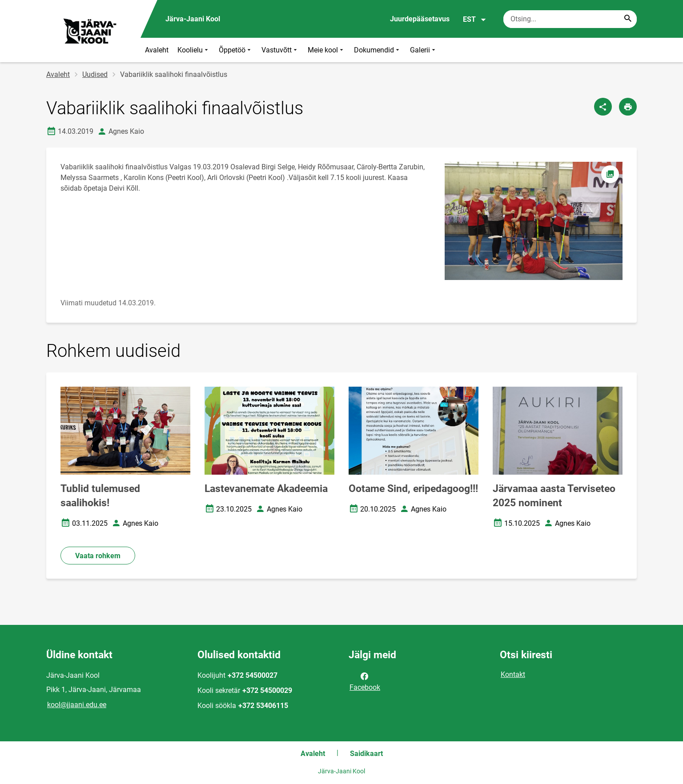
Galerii (424, 50)
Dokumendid (378, 50)
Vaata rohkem (98, 556)
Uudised (95, 74)
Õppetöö (236, 50)
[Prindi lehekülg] (628, 107)
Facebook (365, 681)
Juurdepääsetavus (420, 19)
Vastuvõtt (280, 50)
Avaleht (157, 50)
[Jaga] (603, 107)
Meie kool (326, 50)
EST (475, 20)
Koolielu (194, 50)
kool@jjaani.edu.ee (77, 705)
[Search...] (628, 19)
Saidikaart (366, 754)
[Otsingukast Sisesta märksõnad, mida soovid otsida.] (570, 19)
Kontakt (513, 674)
